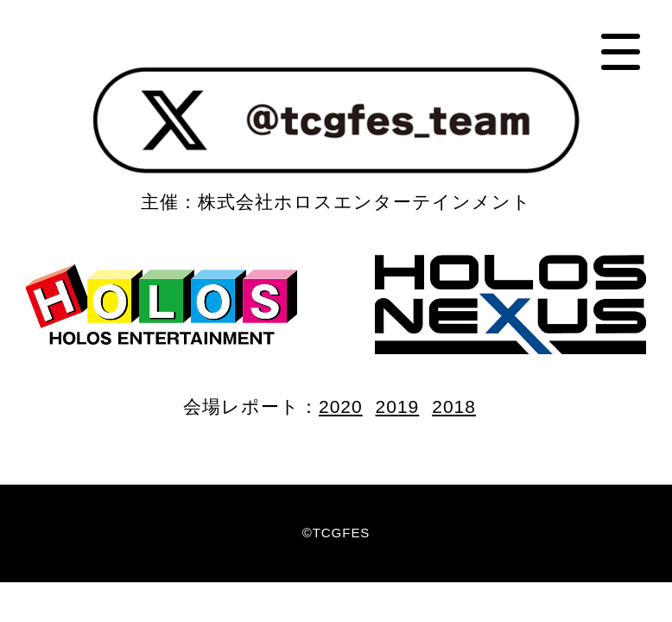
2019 (398, 406)
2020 (341, 406)
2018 (454, 406)
